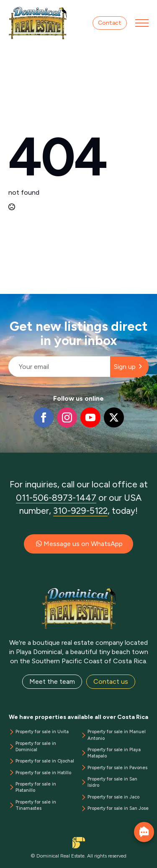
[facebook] (44, 417)
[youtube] (90, 417)
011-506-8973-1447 (56, 498)
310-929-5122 (80, 511)
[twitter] (114, 417)
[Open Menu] (142, 23)
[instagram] (67, 417)
